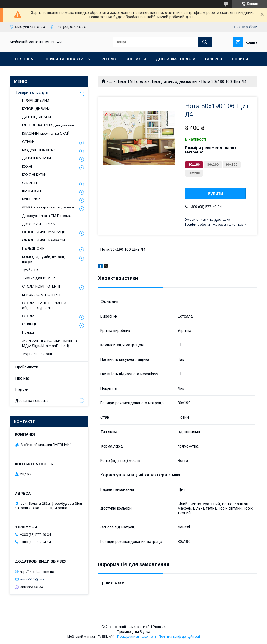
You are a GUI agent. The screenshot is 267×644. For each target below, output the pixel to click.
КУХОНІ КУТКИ (34, 175)
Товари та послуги (63, 59)
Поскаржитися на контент (137, 637)
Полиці (28, 332)
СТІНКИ (28, 142)
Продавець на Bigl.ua (133, 632)
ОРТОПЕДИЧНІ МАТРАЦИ (44, 232)
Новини (240, 59)
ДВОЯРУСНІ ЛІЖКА (39, 224)
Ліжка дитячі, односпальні (174, 81)
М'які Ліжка (31, 199)
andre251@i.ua (32, 579)
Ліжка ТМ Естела (131, 81)
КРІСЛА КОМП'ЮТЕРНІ (41, 295)
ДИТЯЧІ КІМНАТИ (37, 158)
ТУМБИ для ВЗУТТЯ (39, 278)
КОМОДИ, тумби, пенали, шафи (43, 259)
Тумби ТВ (30, 270)
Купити (216, 193)
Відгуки (22, 389)
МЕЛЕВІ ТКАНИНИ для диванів (48, 125)
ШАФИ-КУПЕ (33, 191)
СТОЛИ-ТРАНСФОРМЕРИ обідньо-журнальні (44, 305)
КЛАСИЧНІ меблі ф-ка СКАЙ (46, 133)
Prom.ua (159, 627)
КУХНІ (27, 166)
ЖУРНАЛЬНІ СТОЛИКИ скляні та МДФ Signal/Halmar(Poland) (49, 343)
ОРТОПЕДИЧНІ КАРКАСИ (43, 240)
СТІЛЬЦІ (29, 324)
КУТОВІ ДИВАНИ (36, 109)
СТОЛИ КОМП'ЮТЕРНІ (41, 286)
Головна (24, 59)
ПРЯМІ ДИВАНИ (36, 100)
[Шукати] (205, 42)
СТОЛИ (28, 316)
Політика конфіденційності (179, 637)
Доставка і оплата (176, 59)
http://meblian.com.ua (37, 571)
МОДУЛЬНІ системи (39, 150)
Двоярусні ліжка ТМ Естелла (47, 216)
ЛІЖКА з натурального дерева (48, 207)
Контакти (136, 59)
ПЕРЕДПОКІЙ (33, 248)
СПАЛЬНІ (30, 183)
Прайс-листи (27, 367)
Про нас (107, 59)
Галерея (214, 59)
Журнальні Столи (37, 354)
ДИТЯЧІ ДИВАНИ (37, 117)
